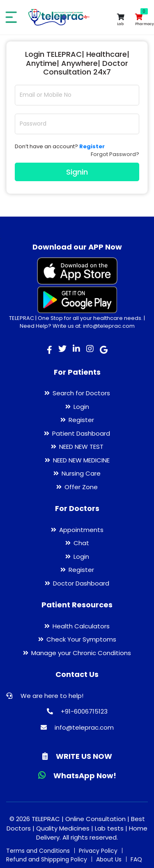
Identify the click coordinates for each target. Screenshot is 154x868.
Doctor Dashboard (81, 583)
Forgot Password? (115, 154)
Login (81, 407)
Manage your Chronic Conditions (81, 653)
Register (81, 420)
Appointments (81, 530)
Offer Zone (81, 487)
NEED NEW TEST (81, 447)
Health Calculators (81, 626)
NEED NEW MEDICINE (81, 460)
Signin (77, 172)
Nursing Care (81, 473)
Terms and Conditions (38, 851)
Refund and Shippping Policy (47, 859)
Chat (81, 543)
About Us (109, 859)
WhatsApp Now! (77, 776)
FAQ (136, 859)
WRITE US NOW (77, 756)
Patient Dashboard (81, 433)
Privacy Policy (98, 851)
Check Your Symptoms (81, 639)
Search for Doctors (81, 393)
